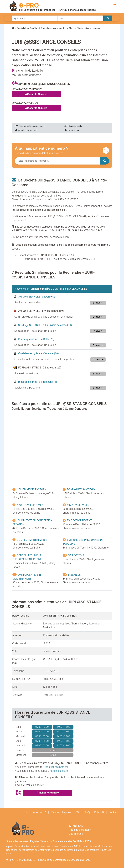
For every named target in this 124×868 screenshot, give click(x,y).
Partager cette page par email (30, 126)
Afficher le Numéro (36, 94)
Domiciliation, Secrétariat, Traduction (34, 28)
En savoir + (98, 303)
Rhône (80, 28)
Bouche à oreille (73, 126)
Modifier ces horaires (57, 767)
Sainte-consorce (93, 28)
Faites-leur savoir (59, 771)
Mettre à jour (72, 130)
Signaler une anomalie (26, 130)
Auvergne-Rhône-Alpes (64, 28)
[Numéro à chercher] (57, 161)
